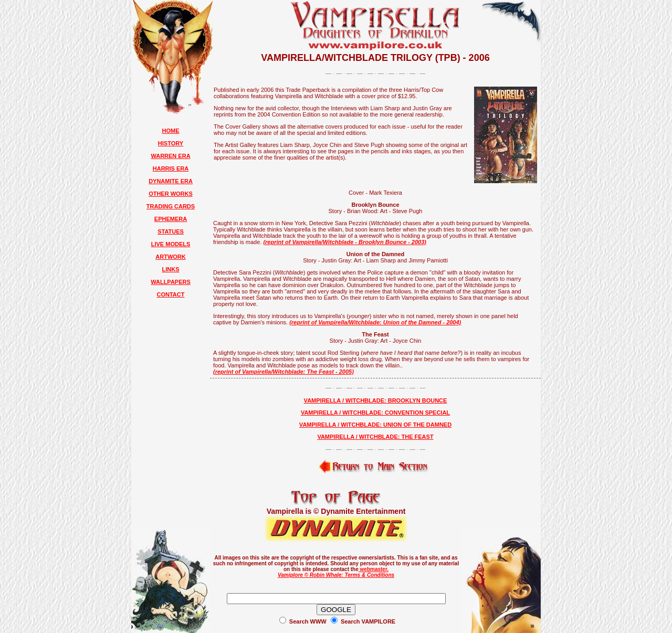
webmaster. (374, 569)
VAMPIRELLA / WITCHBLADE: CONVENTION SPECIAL (375, 413)
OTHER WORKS (171, 194)
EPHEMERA (171, 219)
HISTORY (171, 143)
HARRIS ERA (171, 168)
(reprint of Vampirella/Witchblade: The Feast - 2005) (283, 372)
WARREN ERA (170, 156)
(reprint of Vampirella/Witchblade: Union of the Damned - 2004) (375, 322)
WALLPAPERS (171, 282)
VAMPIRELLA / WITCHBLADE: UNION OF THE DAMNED (375, 425)
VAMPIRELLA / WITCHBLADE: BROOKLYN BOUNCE (376, 400)
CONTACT (171, 294)
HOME (171, 131)
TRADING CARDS (171, 206)
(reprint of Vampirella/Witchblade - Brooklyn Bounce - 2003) (345, 242)
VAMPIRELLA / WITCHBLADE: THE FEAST (375, 437)
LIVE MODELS (171, 244)
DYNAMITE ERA (171, 181)
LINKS (171, 269)
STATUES (171, 231)
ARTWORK (170, 257)
